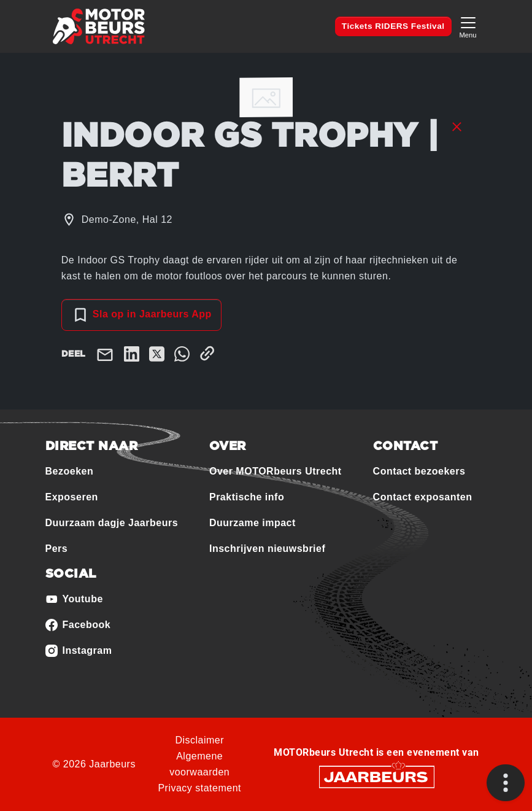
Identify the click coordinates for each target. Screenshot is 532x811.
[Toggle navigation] (468, 26)
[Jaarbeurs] (377, 776)
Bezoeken (70, 471)
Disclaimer (199, 740)
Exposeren (72, 497)
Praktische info (247, 497)
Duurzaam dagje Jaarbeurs (112, 523)
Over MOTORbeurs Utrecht (276, 471)
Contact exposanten (423, 497)
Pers (57, 549)
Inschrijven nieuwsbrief (267, 549)
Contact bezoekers (419, 471)
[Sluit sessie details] (457, 126)
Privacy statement (199, 788)
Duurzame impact (253, 523)
